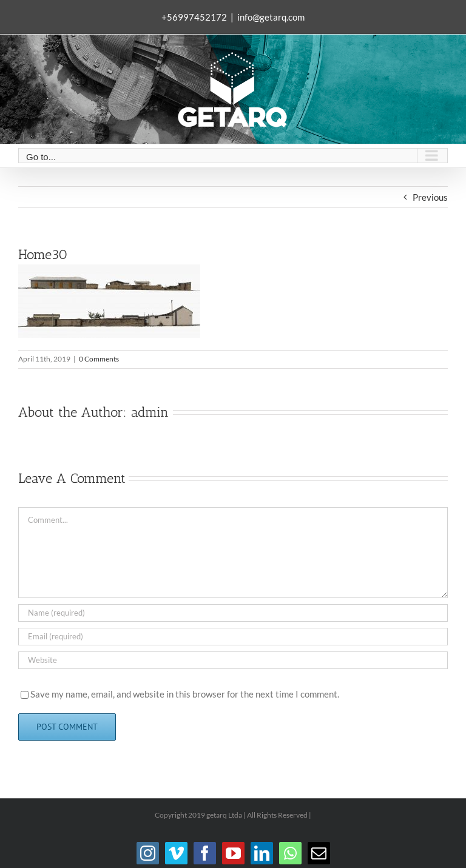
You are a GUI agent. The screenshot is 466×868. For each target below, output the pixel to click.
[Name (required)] (233, 613)
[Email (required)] (233, 637)
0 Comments (99, 359)
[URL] (233, 660)
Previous (430, 197)
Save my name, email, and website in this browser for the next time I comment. (185, 694)
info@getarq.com (271, 17)
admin (150, 412)
